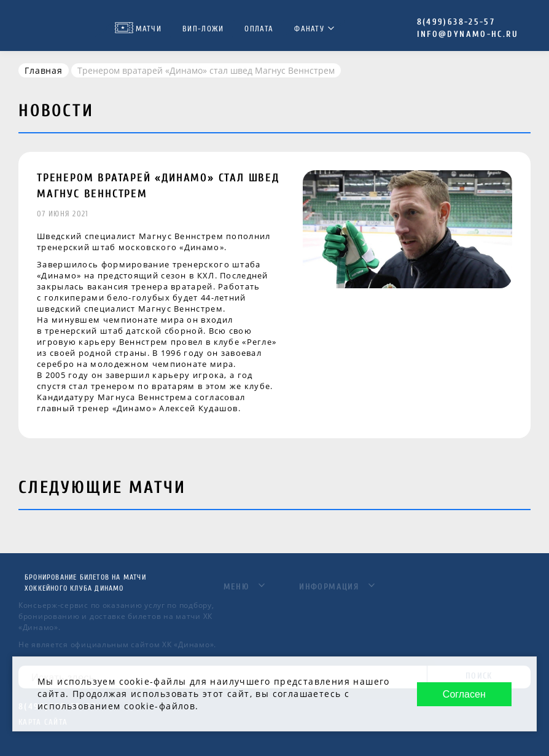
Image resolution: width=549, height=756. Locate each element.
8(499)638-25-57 (456, 22)
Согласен (464, 694)
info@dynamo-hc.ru (468, 34)
